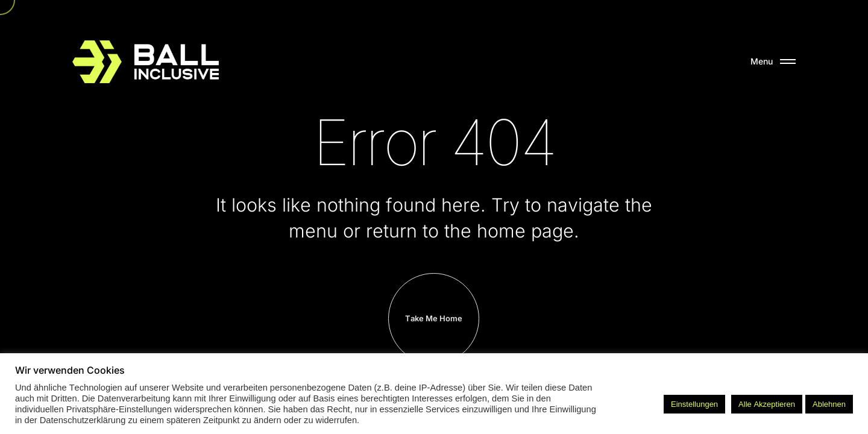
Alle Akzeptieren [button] (767, 404)
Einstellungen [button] (694, 404)
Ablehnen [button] (829, 404)
